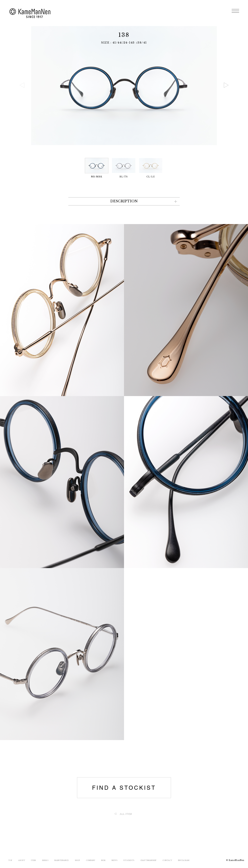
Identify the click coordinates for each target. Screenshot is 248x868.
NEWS (114, 860)
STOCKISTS (129, 860)
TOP (10, 860)
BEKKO (45, 860)
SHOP (77, 860)
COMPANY (91, 860)
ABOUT (22, 860)
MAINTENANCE (62, 860)
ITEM (33, 860)
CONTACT (167, 860)
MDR (103, 860)
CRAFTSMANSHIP (148, 860)
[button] (226, 85)
